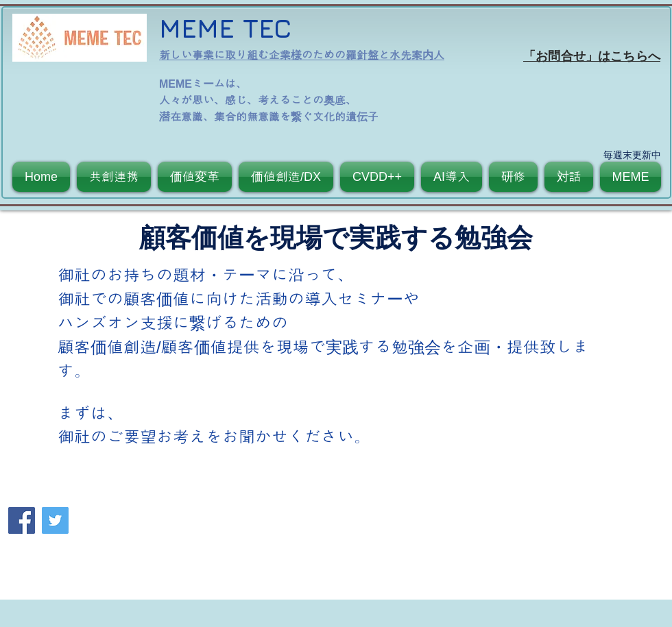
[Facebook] (22, 520)
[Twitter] (55, 520)
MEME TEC (225, 28)
